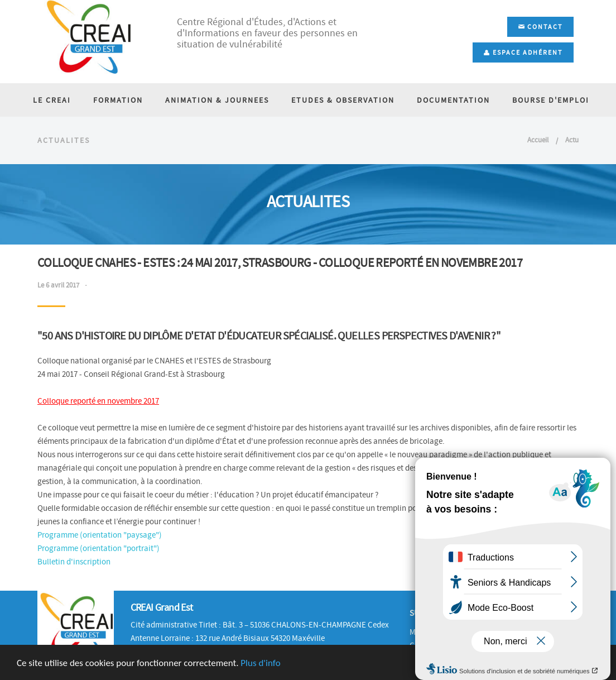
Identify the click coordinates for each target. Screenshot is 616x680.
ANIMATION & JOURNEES (217, 100)
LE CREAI (52, 100)
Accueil (538, 140)
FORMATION (118, 100)
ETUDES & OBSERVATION (343, 100)
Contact (540, 27)
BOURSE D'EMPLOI (551, 100)
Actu (572, 140)
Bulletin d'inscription (74, 562)
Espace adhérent (523, 52)
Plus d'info (260, 663)
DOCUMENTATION (453, 100)
